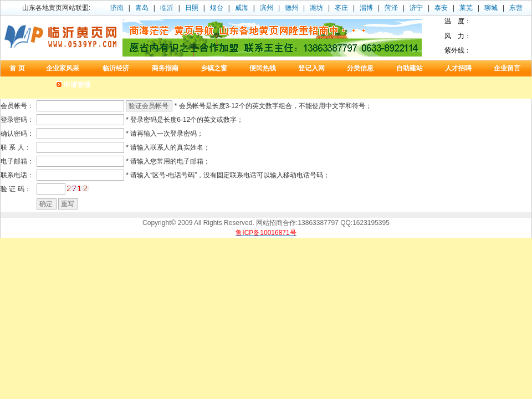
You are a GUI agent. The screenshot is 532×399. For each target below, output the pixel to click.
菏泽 (391, 8)
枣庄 (341, 8)
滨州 (267, 8)
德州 (291, 8)
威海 (242, 8)
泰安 (441, 8)
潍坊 (316, 8)
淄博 (366, 8)
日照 (192, 8)
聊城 (491, 8)
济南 (117, 8)
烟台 (217, 8)
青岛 (142, 8)
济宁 (416, 8)
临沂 (167, 8)
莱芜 (466, 8)
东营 (516, 8)
